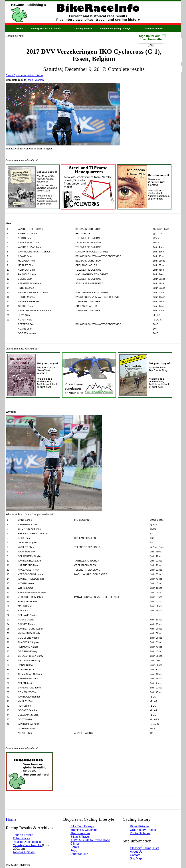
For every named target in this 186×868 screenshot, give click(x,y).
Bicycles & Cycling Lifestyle (115, 29)
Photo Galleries (140, 833)
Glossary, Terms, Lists (144, 848)
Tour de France (23, 835)
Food (74, 850)
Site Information (154, 29)
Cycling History (83, 29)
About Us (136, 851)
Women (39, 80)
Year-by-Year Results (28, 845)
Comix (75, 847)
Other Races (22, 838)
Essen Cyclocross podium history (25, 75)
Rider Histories (140, 826)
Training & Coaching (84, 830)
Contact (135, 855)
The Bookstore (80, 833)
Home (20, 29)
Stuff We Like (79, 854)
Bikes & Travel (80, 837)
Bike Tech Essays (82, 826)
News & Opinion (24, 852)
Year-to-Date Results (27, 842)
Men (30, 80)
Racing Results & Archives (46, 29)
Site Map (136, 858)
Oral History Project (143, 830)
